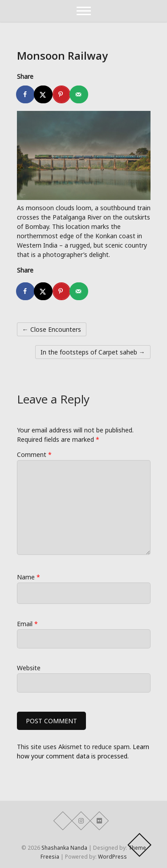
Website (29, 668)
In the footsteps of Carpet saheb (93, 352)
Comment (34, 454)
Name (29, 577)
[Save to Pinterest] (61, 94)
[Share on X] (44, 94)
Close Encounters (52, 329)
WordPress (112, 857)
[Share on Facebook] (26, 94)
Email (27, 624)
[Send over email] (79, 94)
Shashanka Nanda (64, 848)
